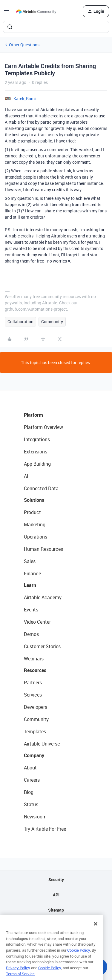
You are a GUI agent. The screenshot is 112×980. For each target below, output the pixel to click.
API (56, 895)
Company (34, 755)
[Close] (96, 930)
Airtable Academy (43, 597)
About (30, 768)
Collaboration (20, 322)
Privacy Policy (18, 974)
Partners (33, 683)
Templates (35, 731)
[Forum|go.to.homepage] (36, 11)
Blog (29, 792)
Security (56, 879)
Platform (33, 415)
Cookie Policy (79, 956)
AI (26, 476)
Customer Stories (42, 646)
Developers (36, 707)
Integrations (37, 439)
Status (31, 804)
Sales (30, 561)
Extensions (36, 452)
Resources (35, 670)
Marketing (35, 524)
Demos (31, 634)
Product (32, 512)
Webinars (34, 659)
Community (52, 322)
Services (33, 695)
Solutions (34, 500)
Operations (36, 537)
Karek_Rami (25, 98)
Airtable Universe (42, 744)
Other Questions (24, 45)
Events (31, 610)
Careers (32, 780)
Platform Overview (43, 427)
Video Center (37, 622)
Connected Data (41, 488)
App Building (37, 464)
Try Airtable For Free (45, 829)
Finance (32, 573)
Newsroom (35, 817)
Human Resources (43, 549)
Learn (30, 585)
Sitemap (56, 910)
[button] (7, 12)
